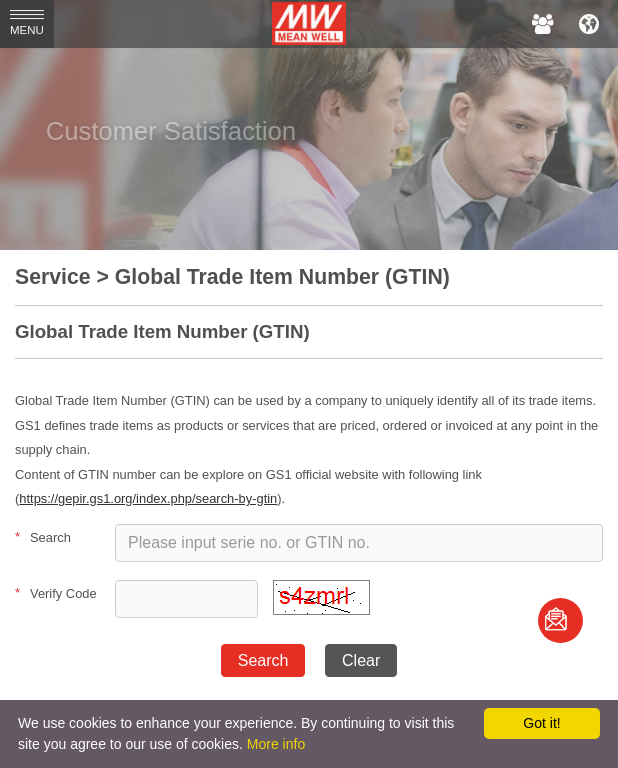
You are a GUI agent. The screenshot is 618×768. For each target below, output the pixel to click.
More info (276, 744)
